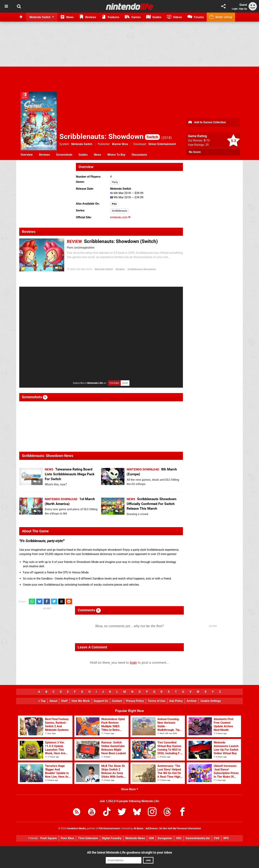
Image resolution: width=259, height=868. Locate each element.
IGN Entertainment (109, 828)
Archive (192, 701)
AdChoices (151, 828)
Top (42, 701)
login (133, 663)
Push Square (49, 838)
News (97, 155)
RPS (226, 838)
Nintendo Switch (82, 144)
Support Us (101, 701)
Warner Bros (120, 144)
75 (37, 511)
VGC (179, 838)
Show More (130, 789)
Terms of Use (157, 701)
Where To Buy (116, 155)
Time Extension (88, 838)
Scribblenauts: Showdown (110, 137)
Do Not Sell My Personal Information (180, 828)
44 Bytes (138, 828)
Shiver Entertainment (162, 144)
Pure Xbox (67, 838)
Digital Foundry (112, 838)
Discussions (139, 155)
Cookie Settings (211, 701)
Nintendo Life (95, 383)
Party (115, 182)
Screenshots (64, 155)
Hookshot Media (76, 828)
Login (235, 9)
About (53, 701)
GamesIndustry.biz (198, 838)
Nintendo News (135, 838)
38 (119, 511)
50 (59, 268)
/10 (207, 140)
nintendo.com (120, 217)
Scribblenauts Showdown (142, 269)
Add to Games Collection (207, 123)
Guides (83, 155)
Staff (64, 701)
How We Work (81, 701)
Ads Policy (176, 701)
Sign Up (243, 9)
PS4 (114, 204)
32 (119, 482)
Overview (27, 155)
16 (37, 482)
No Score (195, 152)
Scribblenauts (120, 211)
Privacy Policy (135, 701)
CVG (217, 838)
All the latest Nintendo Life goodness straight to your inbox (129, 852)
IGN (151, 838)
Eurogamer (165, 838)
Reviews (44, 155)
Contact (117, 701)
